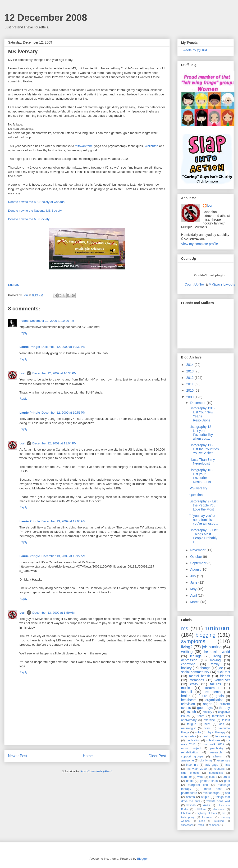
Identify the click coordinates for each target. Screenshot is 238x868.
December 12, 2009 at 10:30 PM (64, 347)
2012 (190, 378)
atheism (218, 756)
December (198, 403)
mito (198, 732)
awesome (188, 761)
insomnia (192, 765)
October (197, 557)
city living (206, 761)
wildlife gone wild (218, 801)
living (217, 656)
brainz (186, 696)
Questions (197, 495)
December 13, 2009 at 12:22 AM (63, 556)
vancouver (222, 680)
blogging (206, 635)
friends (225, 676)
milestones (213, 740)
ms (185, 629)
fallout (226, 720)
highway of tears (207, 813)
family (215, 664)
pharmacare (189, 793)
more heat (213, 789)
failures (216, 684)
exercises (224, 761)
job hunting (212, 647)
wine (201, 777)
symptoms (193, 641)
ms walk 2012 (214, 744)
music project (191, 748)
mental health (199, 676)
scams (190, 797)
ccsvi (207, 728)
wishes (191, 805)
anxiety (207, 712)
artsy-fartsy (188, 736)
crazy (194, 684)
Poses (24, 321)
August (196, 569)
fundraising (223, 736)
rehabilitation (190, 752)
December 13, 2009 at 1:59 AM (54, 613)
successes (187, 825)
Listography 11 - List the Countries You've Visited (204, 449)
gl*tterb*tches (209, 781)
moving (215, 660)
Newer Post (18, 756)
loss (221, 724)
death (206, 736)
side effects (190, 773)
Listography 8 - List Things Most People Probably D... (203, 536)
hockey (186, 668)
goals (220, 696)
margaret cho (198, 785)
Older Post (157, 756)
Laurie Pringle (30, 347)
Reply (23, 333)
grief (227, 781)
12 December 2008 (46, 18)
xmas (206, 805)
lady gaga (212, 765)
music (185, 688)
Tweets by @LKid (194, 50)
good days (205, 708)
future (203, 696)
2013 (190, 371)
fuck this (224, 672)
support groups (192, 756)
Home (88, 756)
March (195, 602)
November (198, 550)
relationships (211, 793)
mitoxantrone (84, 146)
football (186, 692)
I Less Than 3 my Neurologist (202, 462)
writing (187, 652)
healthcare (189, 700)
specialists (216, 773)
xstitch (191, 712)
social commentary (195, 672)
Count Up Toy (195, 284)
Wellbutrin (151, 146)
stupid (205, 797)
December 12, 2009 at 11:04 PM (55, 443)
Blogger (142, 859)
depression (189, 660)
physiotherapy (216, 732)
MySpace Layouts (222, 284)
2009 (190, 397)
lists (227, 765)
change (205, 668)
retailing (219, 821)
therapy (224, 708)
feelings (196, 656)
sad (228, 793)
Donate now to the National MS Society (35, 211)
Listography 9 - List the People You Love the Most (203, 505)
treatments (213, 692)
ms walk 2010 (197, 769)
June (194, 582)
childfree (201, 809)
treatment (212, 688)
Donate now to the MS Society (29, 219)
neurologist (188, 728)
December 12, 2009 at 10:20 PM (52, 321)
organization (215, 700)
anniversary (189, 720)
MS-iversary (198, 488)
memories (197, 680)
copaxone (188, 664)
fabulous (186, 813)
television (188, 704)
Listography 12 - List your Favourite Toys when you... (202, 433)
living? (187, 647)
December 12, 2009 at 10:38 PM (55, 373)
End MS (14, 285)
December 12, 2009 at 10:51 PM (64, 413)
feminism (218, 716)
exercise (209, 720)
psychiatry (217, 748)
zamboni (214, 825)
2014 (190, 365)
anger (207, 704)
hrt (224, 813)
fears (201, 716)
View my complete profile (199, 244)
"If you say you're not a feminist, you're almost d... (204, 520)
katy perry (188, 817)
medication (193, 740)
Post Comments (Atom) (96, 771)
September (199, 563)
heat (207, 724)
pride (202, 821)
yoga (201, 825)
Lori (22, 373)
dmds (190, 781)
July (194, 576)
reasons (219, 769)
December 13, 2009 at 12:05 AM (63, 521)
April (194, 595)
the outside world (217, 652)
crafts (226, 777)
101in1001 (217, 629)
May (194, 589)
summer (186, 777)
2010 (190, 390)
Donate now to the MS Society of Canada (36, 202)
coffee (213, 777)
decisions (219, 809)
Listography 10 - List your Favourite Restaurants (201, 476)
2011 (190, 384)
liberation (208, 817)
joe (221, 668)
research (216, 752)
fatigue (192, 724)
